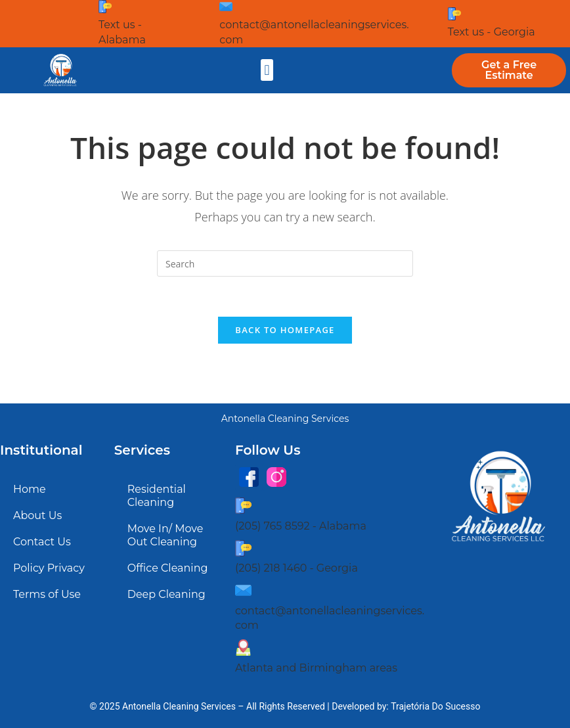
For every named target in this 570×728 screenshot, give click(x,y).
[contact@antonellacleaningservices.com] (226, 7)
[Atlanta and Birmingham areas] (243, 648)
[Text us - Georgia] (454, 14)
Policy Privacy (49, 568)
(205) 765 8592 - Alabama (301, 526)
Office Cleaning (168, 568)
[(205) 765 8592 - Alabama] (243, 506)
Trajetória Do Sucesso (435, 706)
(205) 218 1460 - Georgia (296, 568)
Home (30, 489)
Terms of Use (47, 594)
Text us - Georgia (492, 32)
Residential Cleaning (157, 496)
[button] (267, 70)
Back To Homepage (285, 330)
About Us (37, 515)
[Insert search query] (285, 263)
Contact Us (42, 542)
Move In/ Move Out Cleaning (165, 535)
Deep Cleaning (166, 594)
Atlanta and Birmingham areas (316, 668)
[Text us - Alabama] (105, 7)
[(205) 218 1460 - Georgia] (243, 548)
